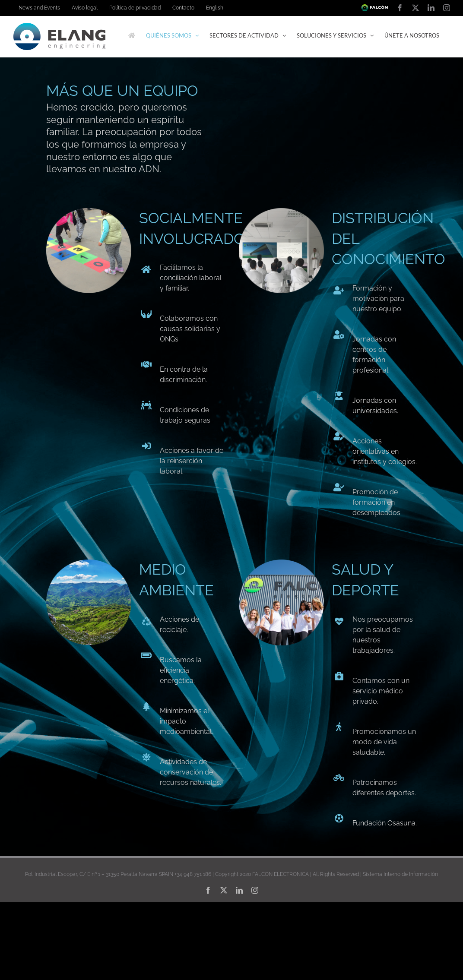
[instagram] (255, 890)
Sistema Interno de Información (400, 874)
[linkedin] (239, 890)
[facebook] (208, 890)
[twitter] (224, 890)
